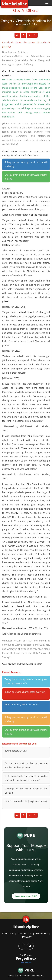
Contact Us (25, 933)
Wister (26, 963)
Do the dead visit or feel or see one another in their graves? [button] (26, 765)
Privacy (27, 937)
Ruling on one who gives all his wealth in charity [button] (26, 164)
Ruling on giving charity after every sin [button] (25, 692)
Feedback (42, 933)
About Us (8, 933)
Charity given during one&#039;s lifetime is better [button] (26, 177)
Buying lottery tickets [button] (16, 751)
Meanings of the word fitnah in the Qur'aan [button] (26, 791)
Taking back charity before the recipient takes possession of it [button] (26, 681)
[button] (23, 35)
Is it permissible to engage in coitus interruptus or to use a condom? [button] (26, 778)
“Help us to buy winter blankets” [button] (22, 705)
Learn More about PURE (26, 896)
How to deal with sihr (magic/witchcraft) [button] (26, 801)
